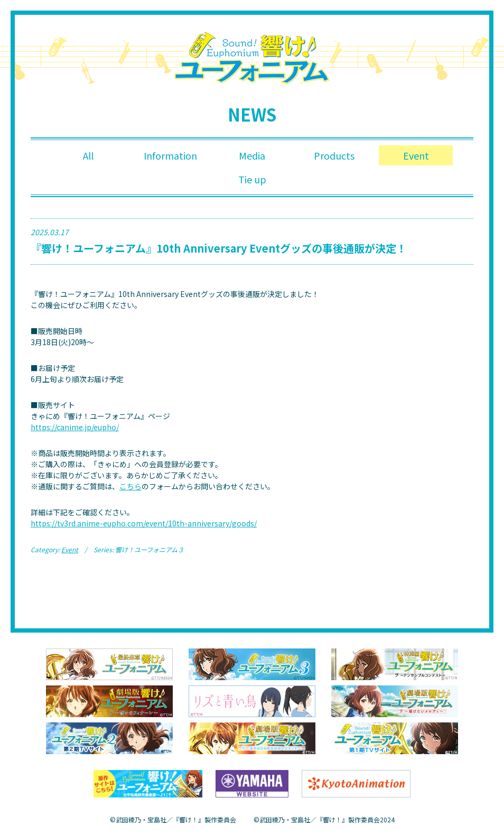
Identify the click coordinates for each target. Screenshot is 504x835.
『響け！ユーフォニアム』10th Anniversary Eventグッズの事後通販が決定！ (219, 249)
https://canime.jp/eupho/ (75, 428)
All (88, 155)
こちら (130, 487)
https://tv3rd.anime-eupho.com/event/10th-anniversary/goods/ (144, 524)
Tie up (252, 180)
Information (170, 155)
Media (252, 155)
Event (416, 155)
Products (334, 155)
